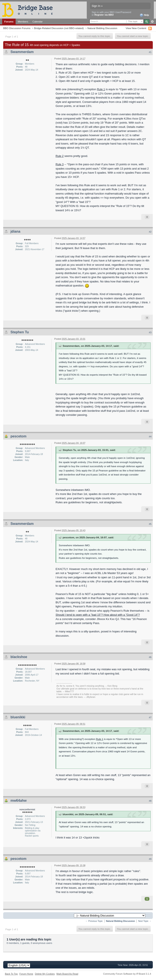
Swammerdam (22, 52)
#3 (150, 332)
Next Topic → (145, 921)
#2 (150, 232)
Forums (9, 21)
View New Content (136, 28)
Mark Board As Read (67, 974)
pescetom (18, 436)
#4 (150, 437)
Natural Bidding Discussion (102, 28)
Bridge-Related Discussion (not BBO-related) (59, 28)
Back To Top (11, 974)
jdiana (15, 231)
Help (144, 15)
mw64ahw (19, 801)
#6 (150, 657)
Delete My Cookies (45, 974)
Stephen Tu (20, 332)
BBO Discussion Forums (17, 28)
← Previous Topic (94, 921)
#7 (150, 717)
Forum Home (26, 974)
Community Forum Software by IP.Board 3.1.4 (127, 974)
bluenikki (18, 717)
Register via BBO (104, 15)
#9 (150, 859)
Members (23, 21)
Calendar (38, 21)
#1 (150, 52)
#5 (150, 524)
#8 (150, 801)
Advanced (152, 22)
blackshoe (19, 657)
